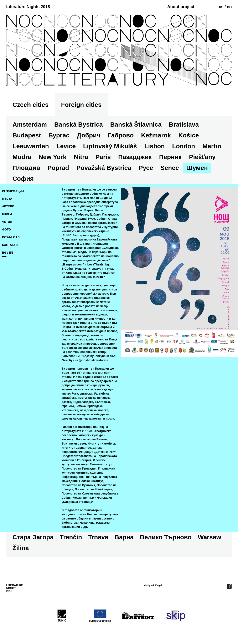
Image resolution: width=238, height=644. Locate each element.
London (183, 146)
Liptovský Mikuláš (110, 146)
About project (181, 7)
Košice (188, 135)
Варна (124, 537)
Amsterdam (30, 124)
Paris (103, 157)
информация (13, 191)
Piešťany (202, 157)
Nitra (81, 157)
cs (221, 7)
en (229, 7)
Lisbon (155, 146)
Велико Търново (166, 537)
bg (4, 253)
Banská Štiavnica (136, 124)
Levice (66, 146)
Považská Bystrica (104, 168)
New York (53, 157)
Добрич (89, 135)
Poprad (58, 168)
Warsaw (209, 537)
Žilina (21, 548)
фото (6, 229)
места (7, 199)
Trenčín (71, 537)
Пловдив (26, 168)
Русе (146, 168)
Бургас (59, 135)
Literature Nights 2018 (28, 7)
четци (7, 222)
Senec (170, 168)
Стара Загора (33, 537)
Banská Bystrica (79, 124)
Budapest (27, 135)
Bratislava (184, 124)
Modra (22, 157)
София (23, 179)
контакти (10, 245)
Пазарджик (135, 157)
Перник (170, 157)
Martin (212, 146)
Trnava (98, 537)
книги (7, 214)
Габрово (121, 135)
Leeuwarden (31, 146)
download (11, 237)
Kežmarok (156, 135)
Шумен (197, 168)
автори (8, 206)
